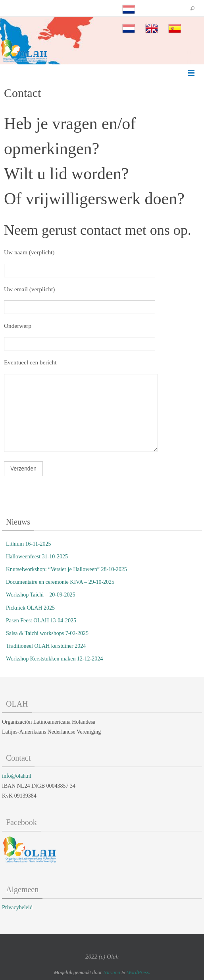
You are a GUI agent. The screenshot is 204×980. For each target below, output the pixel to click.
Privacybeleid (17, 907)
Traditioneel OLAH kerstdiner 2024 (46, 646)
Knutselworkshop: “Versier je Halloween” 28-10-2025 (66, 569)
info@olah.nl (17, 776)
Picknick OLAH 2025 (30, 608)
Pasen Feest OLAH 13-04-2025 (41, 621)
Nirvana (112, 972)
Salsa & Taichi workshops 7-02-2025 (47, 633)
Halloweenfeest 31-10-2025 (37, 557)
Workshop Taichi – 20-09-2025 (41, 595)
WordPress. (138, 972)
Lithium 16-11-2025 (28, 544)
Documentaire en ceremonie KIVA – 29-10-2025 (60, 582)
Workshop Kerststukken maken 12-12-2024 (54, 659)
